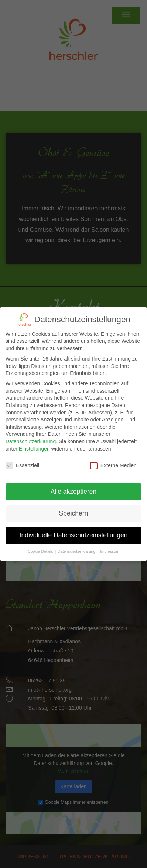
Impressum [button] (110, 545)
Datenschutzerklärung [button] (77, 545)
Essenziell (22, 460)
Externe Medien (113, 460)
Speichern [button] (74, 507)
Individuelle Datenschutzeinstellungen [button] (74, 529)
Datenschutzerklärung (31, 435)
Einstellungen (34, 442)
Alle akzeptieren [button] (74, 486)
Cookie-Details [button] (41, 545)
